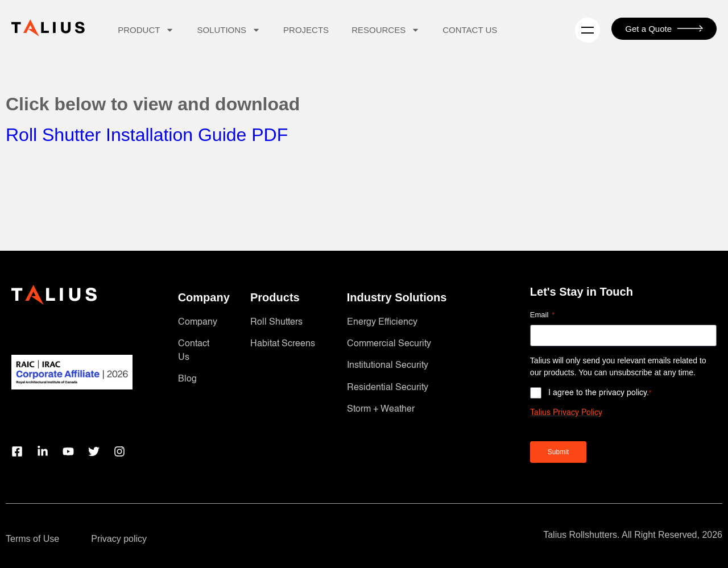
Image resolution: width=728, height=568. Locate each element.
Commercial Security (389, 344)
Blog (187, 379)
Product (146, 30)
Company (198, 322)
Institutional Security (388, 366)
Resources (386, 30)
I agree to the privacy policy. (600, 393)
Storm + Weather (381, 409)
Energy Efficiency (382, 322)
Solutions (229, 30)
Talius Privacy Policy (566, 413)
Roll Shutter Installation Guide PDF (147, 135)
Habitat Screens (283, 344)
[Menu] (588, 30)
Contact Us (470, 30)
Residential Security (388, 388)
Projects (306, 30)
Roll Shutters (276, 322)
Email (542, 315)
